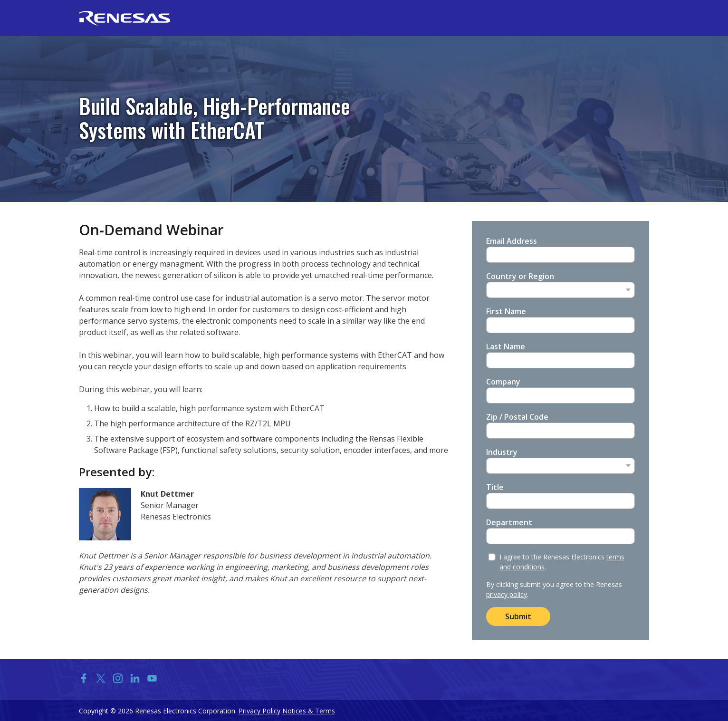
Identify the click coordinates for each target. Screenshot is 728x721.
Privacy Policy (259, 711)
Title (495, 487)
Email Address (512, 241)
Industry (502, 452)
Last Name (506, 346)
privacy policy (507, 594)
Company (503, 382)
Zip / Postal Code (517, 417)
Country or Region (520, 276)
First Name (506, 311)
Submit (518, 616)
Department (509, 522)
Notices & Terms (309, 711)
